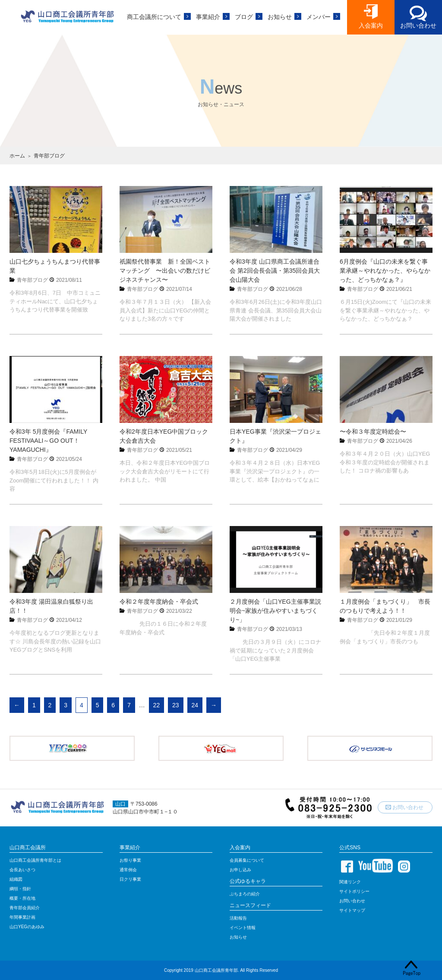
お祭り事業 (130, 860)
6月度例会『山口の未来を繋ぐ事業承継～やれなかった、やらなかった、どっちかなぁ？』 (385, 271)
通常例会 (128, 870)
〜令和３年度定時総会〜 (373, 432)
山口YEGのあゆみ (27, 927)
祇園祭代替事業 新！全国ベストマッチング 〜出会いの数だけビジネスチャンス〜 (165, 271)
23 (176, 705)
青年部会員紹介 (25, 908)
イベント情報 (243, 928)
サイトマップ (352, 910)
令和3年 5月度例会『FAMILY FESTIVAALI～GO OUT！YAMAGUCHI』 (48, 441)
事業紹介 (208, 17)
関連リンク (350, 882)
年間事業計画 (22, 917)
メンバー (319, 17)
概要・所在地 (22, 898)
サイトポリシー (354, 891)
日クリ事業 (130, 879)
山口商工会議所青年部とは (35, 860)
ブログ (244, 17)
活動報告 (238, 918)
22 (157, 705)
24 (195, 705)
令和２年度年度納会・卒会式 (159, 602)
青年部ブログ (32, 280)
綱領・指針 (20, 889)
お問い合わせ (418, 25)
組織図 (16, 879)
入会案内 (371, 25)
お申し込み (240, 870)
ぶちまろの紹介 (245, 894)
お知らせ (280, 17)
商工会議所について (154, 17)
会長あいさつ (22, 870)
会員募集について (247, 860)
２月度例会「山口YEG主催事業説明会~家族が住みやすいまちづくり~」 (275, 611)
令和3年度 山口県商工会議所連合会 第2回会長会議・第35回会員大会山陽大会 (275, 271)
